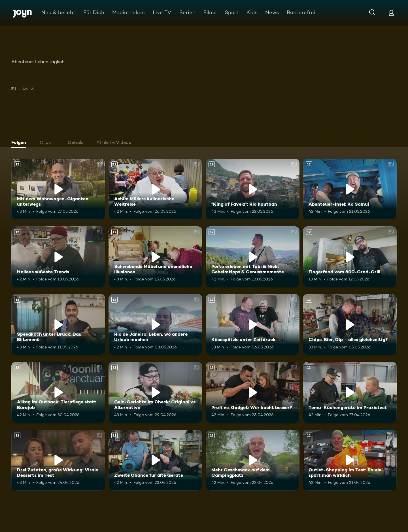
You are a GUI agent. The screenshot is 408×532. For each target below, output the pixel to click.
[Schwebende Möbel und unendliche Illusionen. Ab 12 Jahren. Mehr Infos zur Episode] (155, 257)
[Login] (391, 13)
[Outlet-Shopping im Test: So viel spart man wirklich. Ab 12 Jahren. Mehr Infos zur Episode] (350, 460)
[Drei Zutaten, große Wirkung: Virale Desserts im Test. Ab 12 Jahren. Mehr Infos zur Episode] (58, 460)
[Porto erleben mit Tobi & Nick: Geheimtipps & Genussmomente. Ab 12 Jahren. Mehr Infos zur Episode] (253, 257)
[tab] (20, 143)
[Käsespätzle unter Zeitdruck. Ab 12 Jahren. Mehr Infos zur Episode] (253, 324)
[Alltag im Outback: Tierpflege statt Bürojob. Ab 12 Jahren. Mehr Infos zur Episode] (58, 392)
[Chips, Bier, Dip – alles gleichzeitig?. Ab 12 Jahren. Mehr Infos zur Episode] (350, 324)
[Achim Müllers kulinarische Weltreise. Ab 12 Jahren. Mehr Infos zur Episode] (155, 189)
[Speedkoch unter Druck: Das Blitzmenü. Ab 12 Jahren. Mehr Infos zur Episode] (58, 324)
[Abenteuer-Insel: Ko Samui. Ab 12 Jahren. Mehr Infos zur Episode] (350, 189)
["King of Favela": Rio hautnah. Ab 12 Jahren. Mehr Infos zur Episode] (253, 189)
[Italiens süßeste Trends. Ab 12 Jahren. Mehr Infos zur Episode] (58, 257)
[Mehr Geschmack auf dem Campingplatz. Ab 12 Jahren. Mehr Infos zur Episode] (253, 460)
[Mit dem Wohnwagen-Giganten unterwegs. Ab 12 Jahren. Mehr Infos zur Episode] (58, 189)
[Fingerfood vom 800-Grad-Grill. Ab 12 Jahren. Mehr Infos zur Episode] (350, 257)
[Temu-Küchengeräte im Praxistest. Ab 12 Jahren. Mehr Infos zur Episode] (350, 392)
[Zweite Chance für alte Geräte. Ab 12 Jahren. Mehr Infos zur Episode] (155, 460)
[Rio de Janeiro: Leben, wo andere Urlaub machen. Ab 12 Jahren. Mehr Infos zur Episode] (155, 324)
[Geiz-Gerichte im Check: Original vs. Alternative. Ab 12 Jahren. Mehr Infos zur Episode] (155, 392)
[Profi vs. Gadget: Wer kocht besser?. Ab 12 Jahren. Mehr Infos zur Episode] (253, 392)
